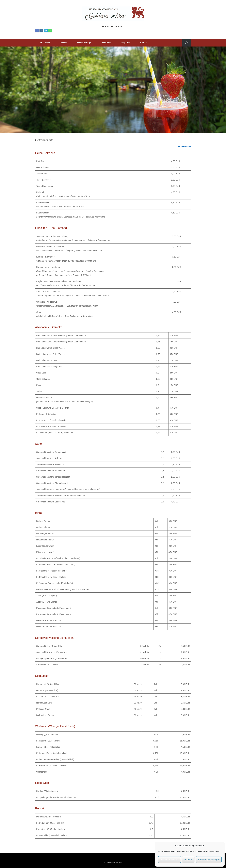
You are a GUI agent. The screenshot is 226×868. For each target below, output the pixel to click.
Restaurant (106, 43)
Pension (63, 43)
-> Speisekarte (184, 146)
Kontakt (144, 43)
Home (45, 43)
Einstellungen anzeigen (209, 860)
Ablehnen (188, 860)
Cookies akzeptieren (169, 860)
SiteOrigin (119, 862)
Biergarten (125, 43)
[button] (187, 43)
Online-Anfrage (84, 43)
